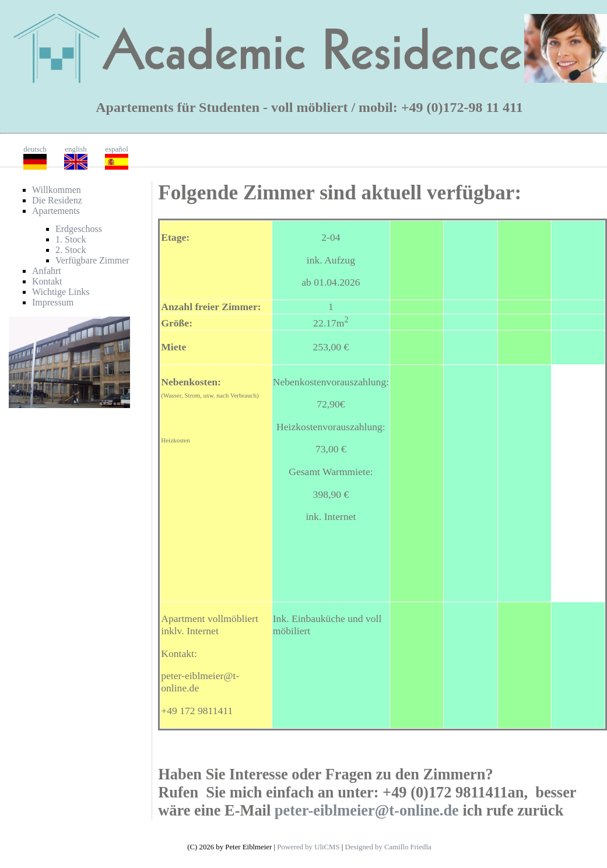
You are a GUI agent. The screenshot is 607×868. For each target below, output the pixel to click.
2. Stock (71, 250)
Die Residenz (57, 200)
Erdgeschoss (79, 229)
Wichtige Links (61, 292)
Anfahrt (47, 271)
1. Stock (71, 239)
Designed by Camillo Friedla (388, 847)
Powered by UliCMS (308, 847)
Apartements (56, 211)
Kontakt (47, 281)
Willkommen (57, 190)
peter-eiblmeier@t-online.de (367, 810)
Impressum (53, 302)
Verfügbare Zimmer (92, 260)
